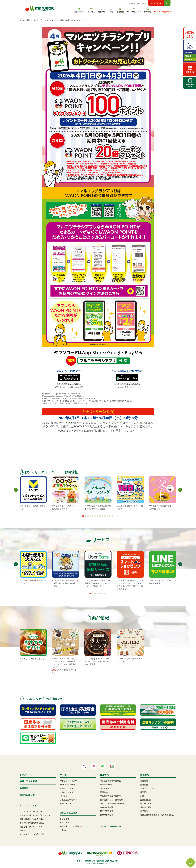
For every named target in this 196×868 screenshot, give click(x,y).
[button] (83, 516)
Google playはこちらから (127, 384)
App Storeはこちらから (69, 384)
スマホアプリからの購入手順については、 (65, 666)
